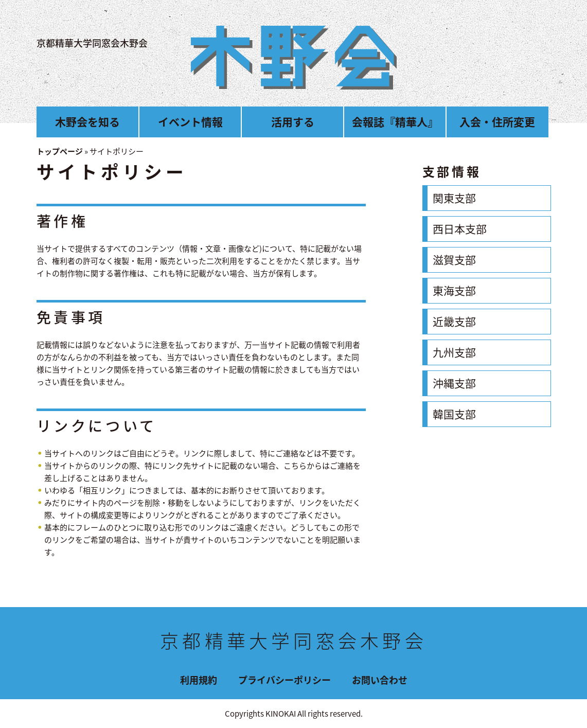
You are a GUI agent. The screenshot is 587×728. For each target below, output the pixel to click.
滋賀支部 (454, 260)
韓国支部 (454, 414)
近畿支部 (454, 321)
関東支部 (454, 198)
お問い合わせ (380, 680)
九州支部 (454, 352)
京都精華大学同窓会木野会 (92, 43)
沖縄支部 (454, 383)
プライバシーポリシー (284, 680)
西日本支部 (460, 229)
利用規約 (199, 680)
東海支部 (454, 290)
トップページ (60, 151)
